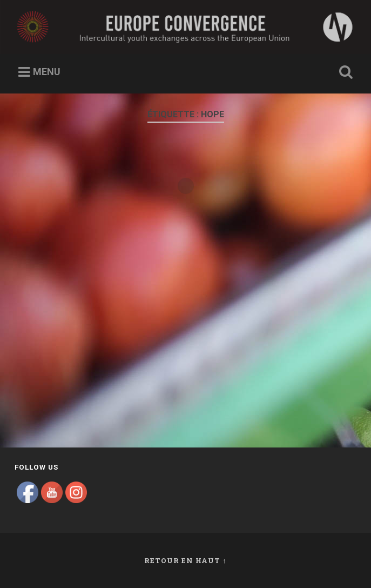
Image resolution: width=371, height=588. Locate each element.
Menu (47, 72)
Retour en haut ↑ (185, 560)
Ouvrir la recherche (344, 72)
